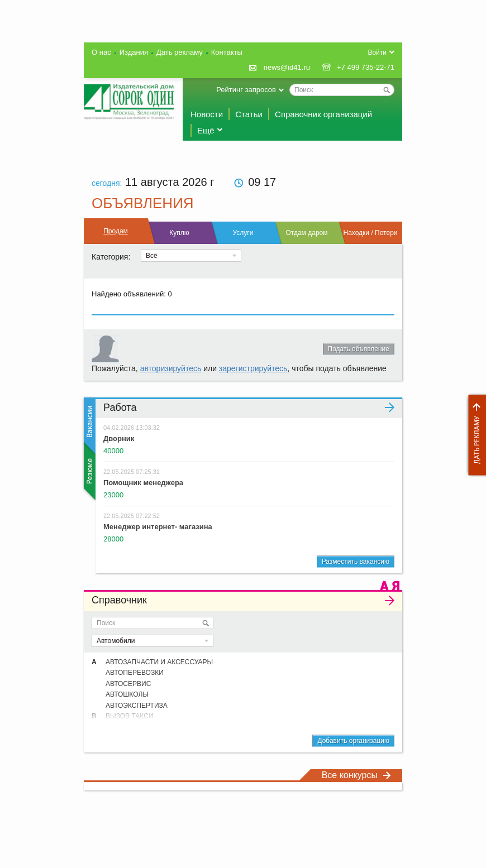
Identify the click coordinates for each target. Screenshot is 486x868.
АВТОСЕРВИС (128, 684)
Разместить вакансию (356, 562)
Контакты (227, 52)
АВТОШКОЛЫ (127, 694)
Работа (249, 407)
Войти (377, 52)
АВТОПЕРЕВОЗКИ (135, 673)
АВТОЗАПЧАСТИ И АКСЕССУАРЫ (159, 662)
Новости (207, 114)
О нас (101, 52)
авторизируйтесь (171, 368)
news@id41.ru (287, 67)
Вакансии (89, 426)
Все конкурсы (356, 775)
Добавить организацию (353, 741)
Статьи (249, 114)
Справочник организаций (323, 114)
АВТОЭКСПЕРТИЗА (137, 706)
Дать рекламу (474, 435)
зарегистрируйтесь (253, 368)
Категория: (111, 257)
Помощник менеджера (143, 483)
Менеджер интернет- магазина (158, 527)
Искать (206, 623)
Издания (134, 52)
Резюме (89, 471)
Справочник (243, 600)
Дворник (119, 438)
